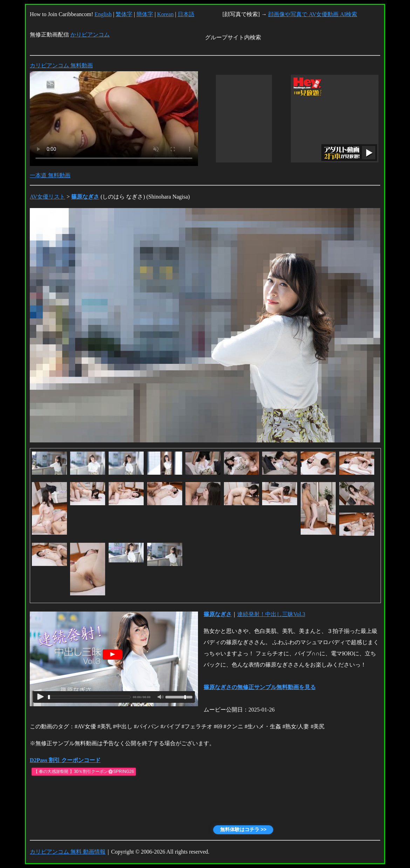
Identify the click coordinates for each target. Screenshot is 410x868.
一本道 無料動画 (50, 175)
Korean (165, 14)
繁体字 (124, 14)
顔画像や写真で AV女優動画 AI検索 (313, 14)
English (103, 14)
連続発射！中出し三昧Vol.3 (271, 614)
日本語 (186, 14)
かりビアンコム (90, 35)
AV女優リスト (47, 197)
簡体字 (145, 14)
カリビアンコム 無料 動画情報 (68, 852)
